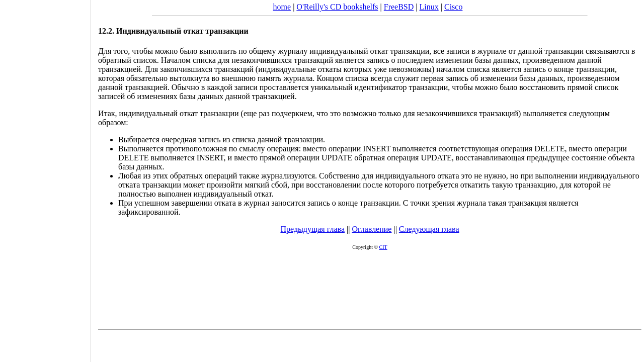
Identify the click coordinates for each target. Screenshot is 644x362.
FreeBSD (399, 7)
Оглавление (372, 229)
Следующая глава (429, 229)
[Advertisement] (45, 177)
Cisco (453, 7)
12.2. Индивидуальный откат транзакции (173, 31)
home (282, 7)
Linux (429, 7)
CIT (383, 247)
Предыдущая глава (312, 229)
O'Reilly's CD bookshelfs (337, 7)
